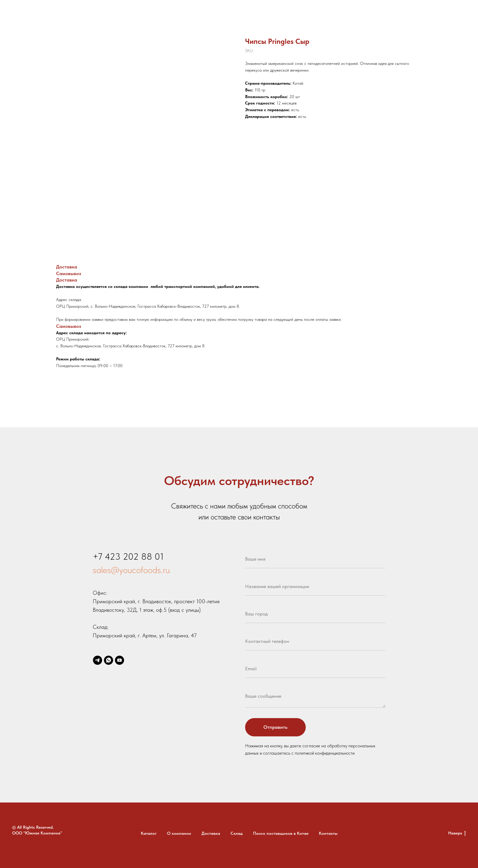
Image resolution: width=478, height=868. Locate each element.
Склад (235, 26)
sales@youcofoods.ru (131, 570)
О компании (175, 26)
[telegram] (419, 26)
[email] (446, 26)
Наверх (457, 833)
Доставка (208, 26)
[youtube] (460, 26)
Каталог (144, 26)
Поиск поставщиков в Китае (282, 26)
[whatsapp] (433, 26)
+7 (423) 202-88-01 (387, 26)
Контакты (333, 26)
